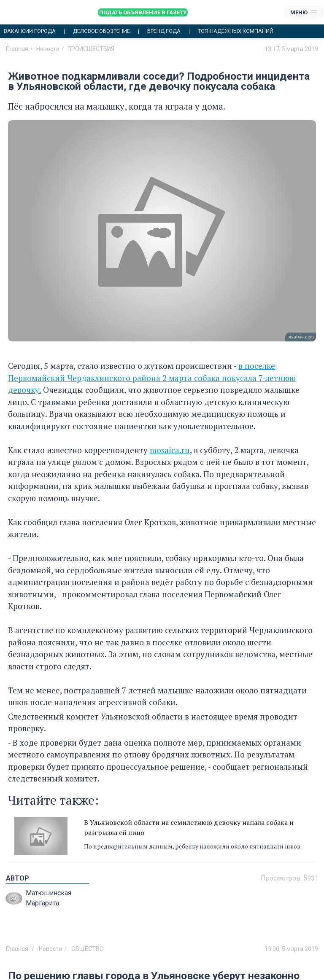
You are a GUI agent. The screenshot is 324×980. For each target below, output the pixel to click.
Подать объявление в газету (143, 12)
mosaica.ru (170, 450)
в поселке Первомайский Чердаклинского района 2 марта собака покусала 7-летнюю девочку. (152, 378)
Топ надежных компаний (236, 31)
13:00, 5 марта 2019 (291, 949)
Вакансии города (30, 31)
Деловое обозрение (101, 31)
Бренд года (164, 31)
